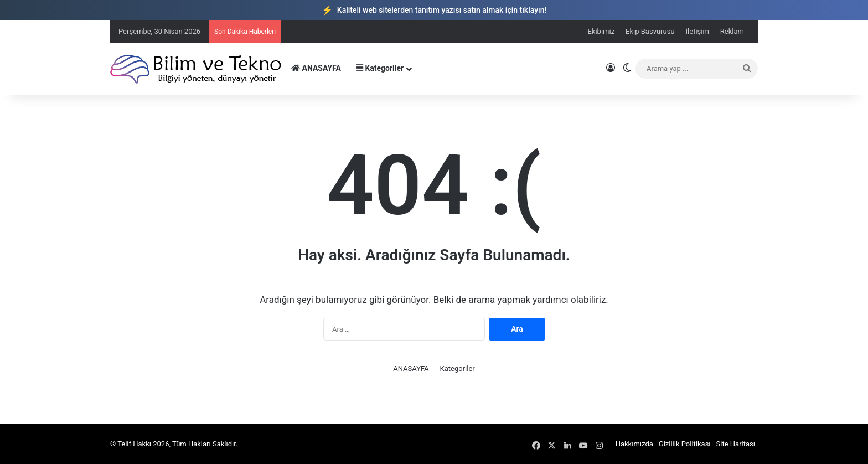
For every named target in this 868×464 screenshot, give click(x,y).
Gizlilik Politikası (685, 444)
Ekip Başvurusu (650, 31)
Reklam (732, 31)
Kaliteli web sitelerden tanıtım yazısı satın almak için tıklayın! (434, 10)
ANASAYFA (316, 68)
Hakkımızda (634, 444)
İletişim (697, 31)
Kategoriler (380, 68)
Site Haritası (736, 444)
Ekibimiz (601, 31)
